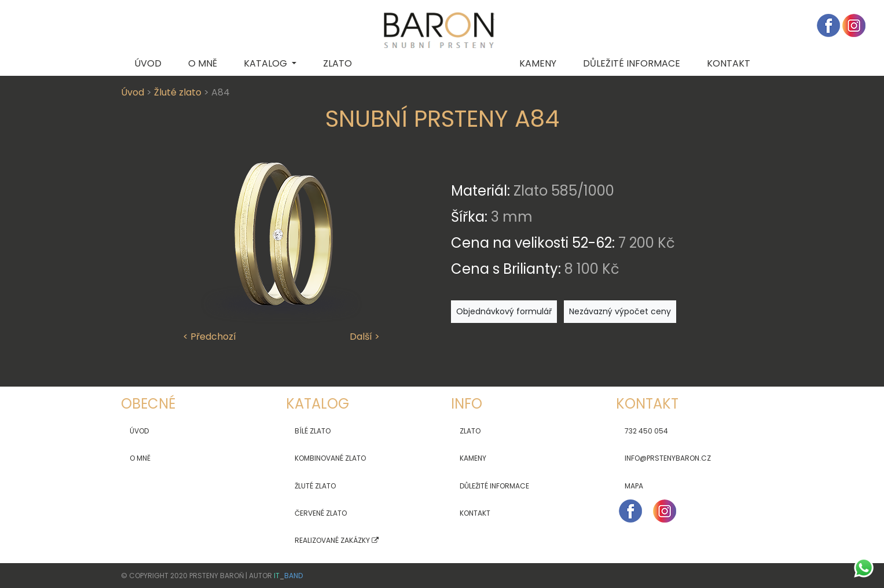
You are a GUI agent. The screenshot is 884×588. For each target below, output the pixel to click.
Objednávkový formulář (504, 311)
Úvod (148, 63)
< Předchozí (210, 337)
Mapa (634, 486)
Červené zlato (321, 513)
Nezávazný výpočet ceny (620, 311)
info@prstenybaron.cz (668, 458)
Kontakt (729, 63)
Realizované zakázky (337, 540)
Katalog (267, 63)
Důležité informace (494, 486)
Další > (365, 337)
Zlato (338, 63)
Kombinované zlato (330, 458)
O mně (203, 63)
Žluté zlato (178, 92)
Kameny (538, 63)
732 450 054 (646, 431)
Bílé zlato (313, 431)
